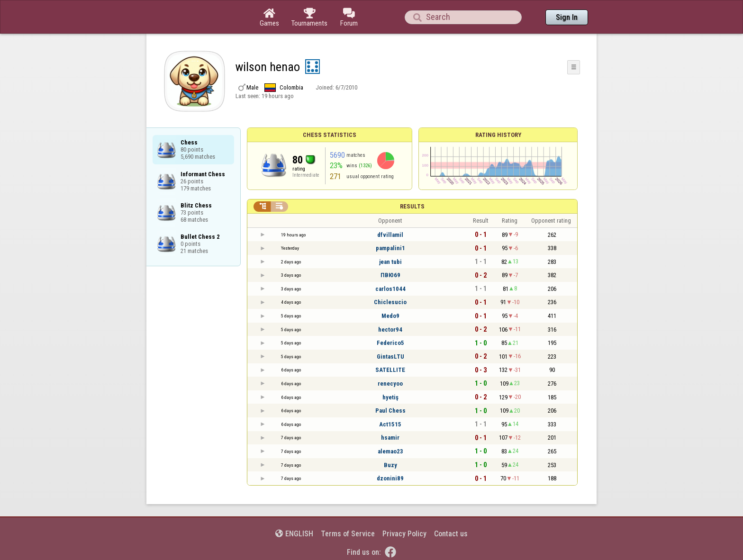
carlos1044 (390, 289)
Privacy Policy (404, 534)
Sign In (567, 17)
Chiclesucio (390, 302)
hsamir (390, 438)
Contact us (451, 534)
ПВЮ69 (390, 275)
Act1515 (390, 424)
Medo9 (390, 316)
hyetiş (390, 397)
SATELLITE (390, 370)
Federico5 (390, 343)
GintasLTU (390, 357)
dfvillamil (390, 235)
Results (412, 206)
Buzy (390, 465)
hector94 (390, 330)
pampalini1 (390, 248)
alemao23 (390, 451)
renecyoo (390, 384)
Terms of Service (348, 534)
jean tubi (390, 262)
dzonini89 (390, 478)
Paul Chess (390, 411)
